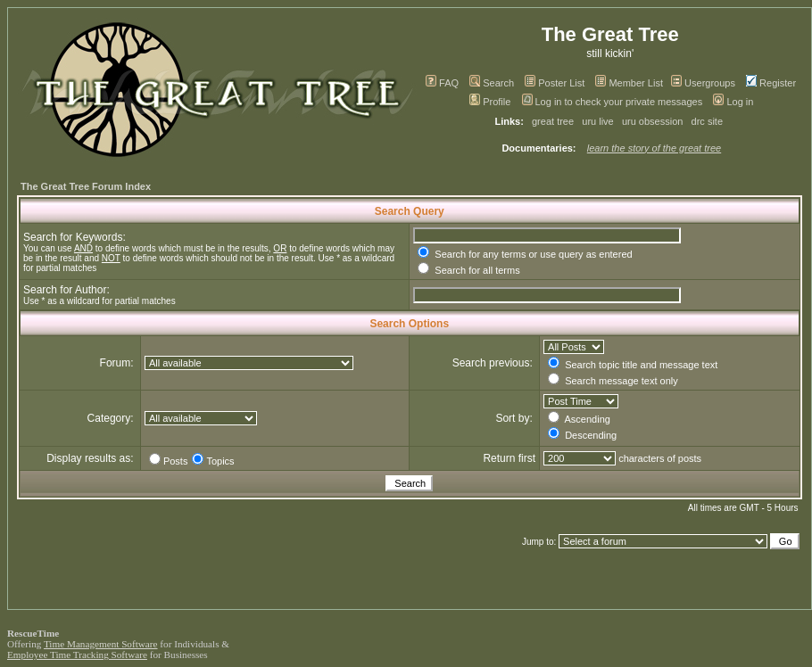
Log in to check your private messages (613, 102)
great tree (553, 121)
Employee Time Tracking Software (77, 655)
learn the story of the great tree (654, 148)
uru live (597, 121)
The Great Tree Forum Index (86, 186)
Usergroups (703, 83)
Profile (490, 102)
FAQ (442, 83)
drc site (707, 121)
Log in (733, 102)
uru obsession (653, 121)
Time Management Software (101, 644)
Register (771, 83)
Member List (629, 83)
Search (492, 83)
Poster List (555, 83)
